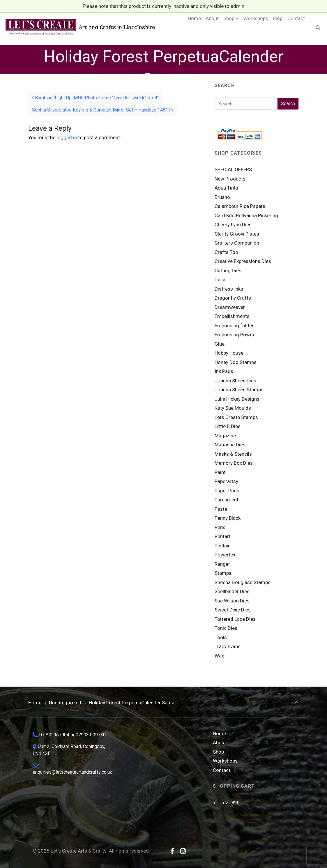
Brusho (222, 197)
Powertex (225, 555)
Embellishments (232, 316)
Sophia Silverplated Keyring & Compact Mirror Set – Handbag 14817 (103, 110)
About (219, 743)
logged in (67, 137)
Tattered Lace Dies (235, 619)
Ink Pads (224, 371)
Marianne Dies (230, 445)
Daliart (222, 280)
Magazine (225, 436)
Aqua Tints (226, 188)
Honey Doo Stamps (236, 362)
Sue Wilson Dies (232, 601)
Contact (222, 770)
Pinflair (222, 546)
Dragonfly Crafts (233, 298)
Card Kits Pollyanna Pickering (246, 215)
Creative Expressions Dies (243, 261)
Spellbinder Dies (232, 591)
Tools (221, 637)
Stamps (223, 573)
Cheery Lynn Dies (233, 224)
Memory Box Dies (234, 463)
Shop (218, 752)
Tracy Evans (228, 646)
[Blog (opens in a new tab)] (278, 27)
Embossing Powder (236, 335)
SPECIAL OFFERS (233, 169)
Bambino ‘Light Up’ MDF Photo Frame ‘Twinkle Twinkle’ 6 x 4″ (95, 98)
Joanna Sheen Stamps (239, 390)
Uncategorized (65, 703)
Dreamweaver (230, 307)
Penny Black (228, 518)
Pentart (223, 536)
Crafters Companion (237, 243)
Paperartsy (226, 481)
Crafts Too (226, 252)
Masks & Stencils (233, 454)
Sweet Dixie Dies (233, 610)
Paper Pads (227, 491)
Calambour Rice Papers (240, 206)
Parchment (227, 500)
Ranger (222, 564)
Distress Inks (229, 289)
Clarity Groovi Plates (237, 234)
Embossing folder (234, 326)
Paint (220, 472)
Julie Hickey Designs (237, 399)
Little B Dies (228, 426)
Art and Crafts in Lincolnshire (80, 27)
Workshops (225, 761)
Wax (219, 656)
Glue (220, 344)
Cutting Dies (228, 271)
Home (35, 703)
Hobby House (229, 353)
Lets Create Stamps (236, 417)
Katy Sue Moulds (233, 408)
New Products (230, 179)
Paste (221, 509)
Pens (220, 527)
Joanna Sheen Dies (235, 381)
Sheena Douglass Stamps (243, 582)
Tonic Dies (226, 628)
